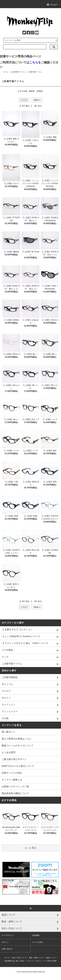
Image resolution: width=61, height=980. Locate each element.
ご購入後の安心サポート (14, 759)
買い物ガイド (8, 732)
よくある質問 (8, 752)
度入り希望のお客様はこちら (16, 739)
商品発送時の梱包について (15, 793)
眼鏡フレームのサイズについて (18, 746)
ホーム (6, 72)
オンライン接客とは (12, 780)
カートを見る (38, 942)
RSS (49, 961)
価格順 (32, 91)
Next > (37, 100)
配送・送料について (36, 958)
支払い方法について (19, 958)
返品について (51, 958)
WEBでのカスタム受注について (18, 766)
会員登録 (36, 935)
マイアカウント (8, 935)
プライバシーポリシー (35, 961)
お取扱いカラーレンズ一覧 (15, 786)
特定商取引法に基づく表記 (14, 961)
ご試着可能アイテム (18, 72)
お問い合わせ (7, 949)
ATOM (54, 961)
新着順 (40, 91)
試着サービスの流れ (12, 773)
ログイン (5, 942)
